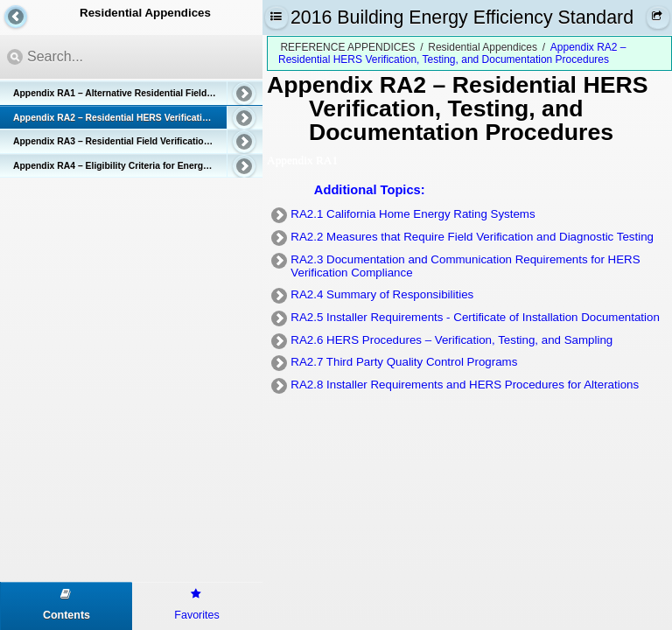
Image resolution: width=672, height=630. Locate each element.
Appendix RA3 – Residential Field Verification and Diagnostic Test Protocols (138, 141)
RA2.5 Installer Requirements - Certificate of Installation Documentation (475, 317)
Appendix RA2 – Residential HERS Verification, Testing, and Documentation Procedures (138, 118)
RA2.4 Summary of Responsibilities (382, 294)
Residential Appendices (483, 47)
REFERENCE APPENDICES (347, 47)
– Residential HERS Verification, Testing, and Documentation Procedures (479, 108)
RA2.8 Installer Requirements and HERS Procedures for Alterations (465, 385)
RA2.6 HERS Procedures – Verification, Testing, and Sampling (451, 340)
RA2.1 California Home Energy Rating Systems (413, 214)
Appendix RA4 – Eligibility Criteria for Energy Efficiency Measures (138, 166)
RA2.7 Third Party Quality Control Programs (404, 362)
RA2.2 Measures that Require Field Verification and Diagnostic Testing (472, 237)
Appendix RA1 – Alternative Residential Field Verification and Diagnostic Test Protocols (138, 93)
